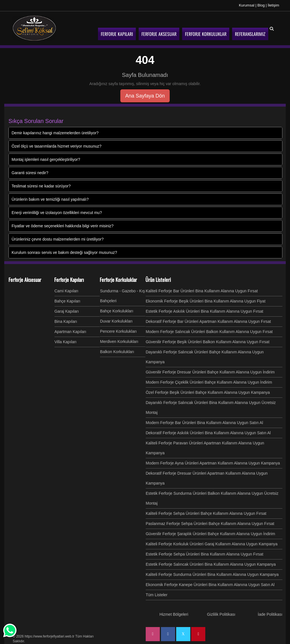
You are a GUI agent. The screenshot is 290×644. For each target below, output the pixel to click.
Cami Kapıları (66, 291)
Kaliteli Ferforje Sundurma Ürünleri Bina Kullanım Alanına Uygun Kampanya (212, 574)
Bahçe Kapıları (67, 301)
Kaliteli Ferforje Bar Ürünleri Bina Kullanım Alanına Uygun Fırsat (202, 291)
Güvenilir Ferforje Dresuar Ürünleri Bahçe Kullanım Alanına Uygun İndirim (210, 372)
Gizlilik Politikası (221, 614)
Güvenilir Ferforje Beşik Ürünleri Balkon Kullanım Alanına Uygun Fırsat (208, 342)
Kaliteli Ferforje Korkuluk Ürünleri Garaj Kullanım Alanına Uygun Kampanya (212, 544)
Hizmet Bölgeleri (174, 614)
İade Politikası (270, 614)
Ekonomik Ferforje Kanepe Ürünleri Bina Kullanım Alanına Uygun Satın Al (210, 585)
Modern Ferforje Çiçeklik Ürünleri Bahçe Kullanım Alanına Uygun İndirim (209, 382)
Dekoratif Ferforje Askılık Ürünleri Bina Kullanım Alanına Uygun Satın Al (208, 433)
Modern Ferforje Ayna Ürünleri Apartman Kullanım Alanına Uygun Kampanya (213, 463)
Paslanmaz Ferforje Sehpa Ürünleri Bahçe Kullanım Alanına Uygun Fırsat (210, 524)
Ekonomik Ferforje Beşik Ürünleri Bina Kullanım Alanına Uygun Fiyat (206, 301)
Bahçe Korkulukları (117, 311)
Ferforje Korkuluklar (118, 280)
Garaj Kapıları (67, 311)
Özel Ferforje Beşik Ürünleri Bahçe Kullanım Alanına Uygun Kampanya (208, 392)
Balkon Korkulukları (117, 352)
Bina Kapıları (66, 321)
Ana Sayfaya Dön (145, 96)
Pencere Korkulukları (118, 331)
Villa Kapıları (66, 342)
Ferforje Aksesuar (25, 280)
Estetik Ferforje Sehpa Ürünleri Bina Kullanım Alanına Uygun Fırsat (204, 554)
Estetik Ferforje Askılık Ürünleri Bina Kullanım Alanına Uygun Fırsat (204, 311)
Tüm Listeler (157, 595)
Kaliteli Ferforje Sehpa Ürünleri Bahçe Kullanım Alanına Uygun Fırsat (206, 513)
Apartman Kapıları (70, 332)
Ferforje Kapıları (69, 280)
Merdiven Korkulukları (119, 342)
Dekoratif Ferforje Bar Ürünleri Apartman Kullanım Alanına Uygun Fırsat (208, 321)
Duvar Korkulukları (116, 321)
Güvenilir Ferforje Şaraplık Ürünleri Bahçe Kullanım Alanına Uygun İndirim (210, 534)
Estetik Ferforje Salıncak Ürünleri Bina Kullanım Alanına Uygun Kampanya (211, 564)
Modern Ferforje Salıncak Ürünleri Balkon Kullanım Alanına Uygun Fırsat (209, 332)
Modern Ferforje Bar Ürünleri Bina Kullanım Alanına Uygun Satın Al (204, 423)
